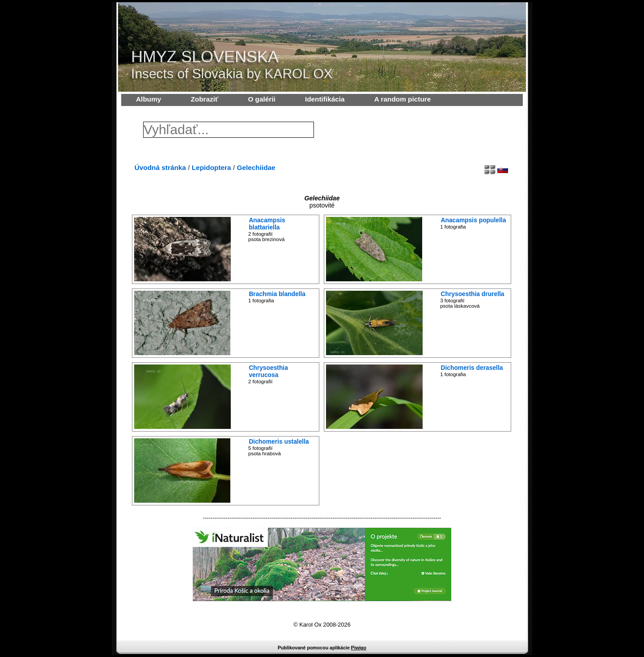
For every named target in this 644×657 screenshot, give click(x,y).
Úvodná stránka (160, 167)
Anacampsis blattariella (267, 224)
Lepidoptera (212, 167)
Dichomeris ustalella (279, 441)
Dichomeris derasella (472, 368)
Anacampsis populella (474, 220)
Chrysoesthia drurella (473, 294)
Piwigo (359, 648)
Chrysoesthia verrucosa (268, 371)
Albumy (148, 99)
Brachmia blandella (277, 294)
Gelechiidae (256, 167)
